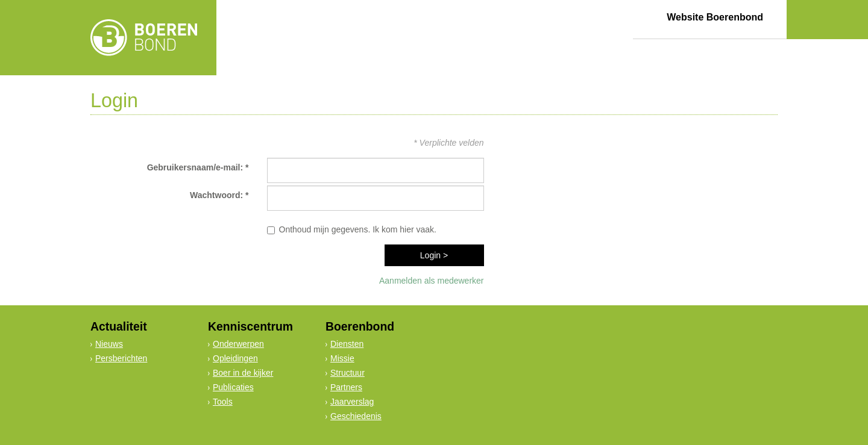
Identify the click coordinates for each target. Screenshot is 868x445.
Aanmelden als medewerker (432, 281)
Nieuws (109, 344)
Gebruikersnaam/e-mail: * (198, 167)
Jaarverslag (352, 402)
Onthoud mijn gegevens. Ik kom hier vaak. (358, 229)
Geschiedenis (356, 416)
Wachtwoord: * (219, 195)
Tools (223, 402)
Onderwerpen (238, 344)
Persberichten (121, 358)
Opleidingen (235, 358)
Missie (342, 358)
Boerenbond (360, 327)
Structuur (348, 373)
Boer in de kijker (243, 373)
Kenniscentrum (250, 327)
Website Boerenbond (715, 17)
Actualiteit (119, 327)
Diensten (347, 344)
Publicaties (233, 387)
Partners (346, 387)
